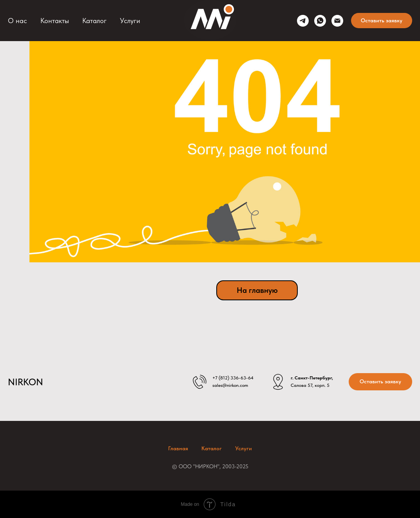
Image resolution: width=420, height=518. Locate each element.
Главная (178, 448)
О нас (17, 21)
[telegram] (303, 21)
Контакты (55, 21)
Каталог (94, 21)
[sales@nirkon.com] (337, 21)
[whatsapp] (320, 21)
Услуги (130, 21)
